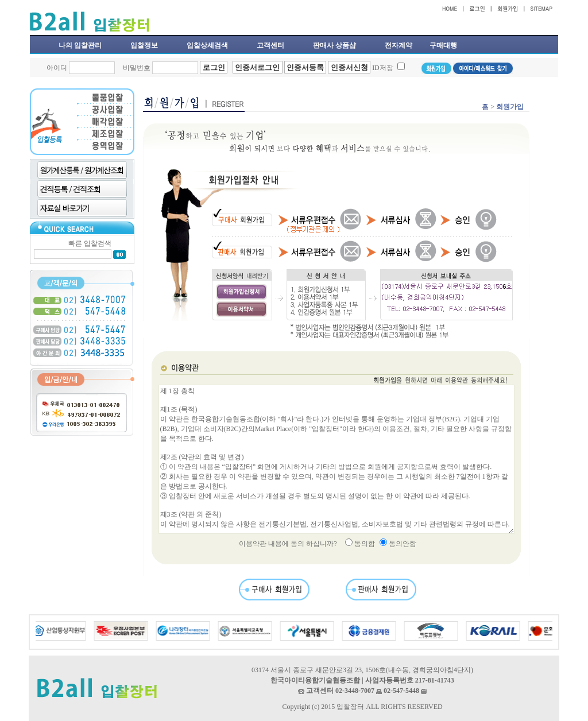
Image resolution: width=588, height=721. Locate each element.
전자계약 (399, 45)
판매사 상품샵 (334, 45)
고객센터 (270, 45)
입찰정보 (144, 45)
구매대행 (443, 45)
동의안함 (403, 544)
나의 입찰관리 (80, 45)
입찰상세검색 (207, 45)
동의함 (365, 544)
